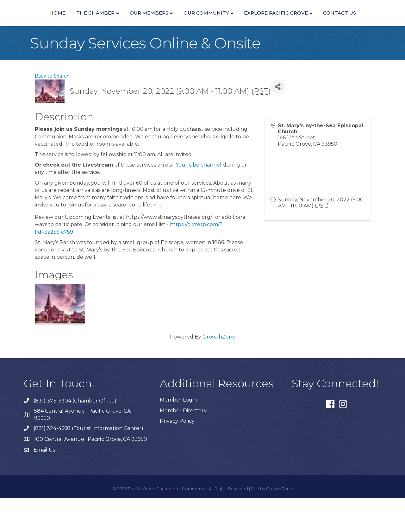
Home (51, 21)
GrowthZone (219, 371)
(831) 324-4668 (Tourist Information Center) (88, 462)
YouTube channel (199, 199)
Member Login (178, 434)
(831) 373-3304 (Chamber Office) (75, 435)
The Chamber (89, 21)
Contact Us (242, 47)
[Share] (278, 120)
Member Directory (183, 444)
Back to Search (52, 110)
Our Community (336, 21)
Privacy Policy (177, 455)
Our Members (142, 21)
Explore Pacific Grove (178, 47)
